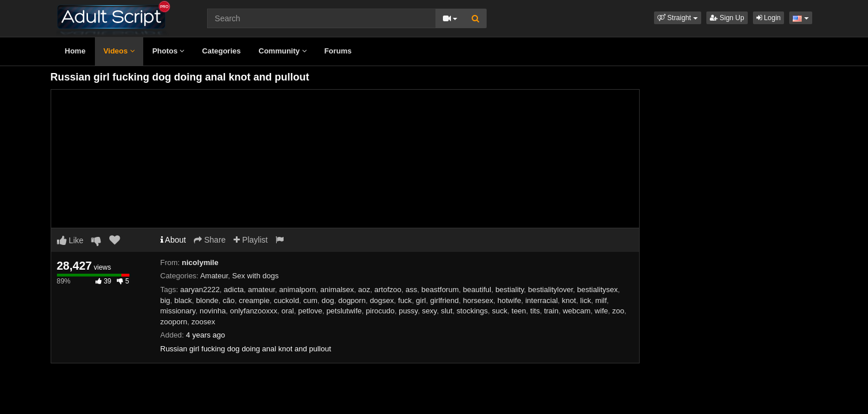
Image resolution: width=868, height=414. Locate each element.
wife (601, 311)
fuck (405, 300)
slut (446, 311)
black (183, 300)
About (173, 240)
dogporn (352, 300)
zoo (618, 311)
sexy (429, 311)
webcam (576, 311)
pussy (408, 311)
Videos (119, 51)
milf (601, 300)
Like (70, 240)
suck (500, 311)
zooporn (174, 322)
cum (310, 300)
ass (411, 290)
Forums (338, 51)
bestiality (510, 290)
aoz (364, 290)
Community (283, 51)
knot (569, 300)
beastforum (440, 290)
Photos (169, 51)
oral (288, 311)
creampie (254, 300)
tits (535, 311)
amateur (261, 290)
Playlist (251, 240)
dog (328, 300)
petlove (310, 311)
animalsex (337, 290)
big (165, 300)
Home (75, 51)
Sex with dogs (256, 276)
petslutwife (344, 311)
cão (229, 300)
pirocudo (380, 311)
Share (210, 240)
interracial (541, 300)
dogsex (382, 300)
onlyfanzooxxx (254, 311)
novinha (213, 311)
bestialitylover (550, 290)
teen (519, 311)
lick (586, 300)
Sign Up (727, 18)
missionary (178, 311)
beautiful (477, 290)
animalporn (297, 290)
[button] (678, 18)
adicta (234, 290)
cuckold (286, 300)
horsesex (478, 300)
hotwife (509, 300)
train (551, 311)
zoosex (203, 322)
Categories (221, 51)
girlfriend (445, 300)
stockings (472, 311)
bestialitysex (597, 290)
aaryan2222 (200, 290)
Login (769, 18)
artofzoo (388, 290)
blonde (207, 300)
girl (421, 300)
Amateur (214, 276)
